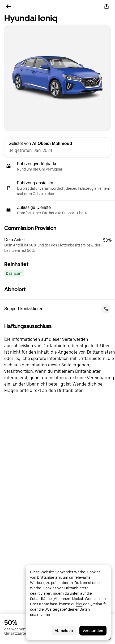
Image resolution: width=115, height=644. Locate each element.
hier (79, 604)
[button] (60, 245)
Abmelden (64, 631)
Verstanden (93, 631)
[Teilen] (107, 6)
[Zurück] (8, 6)
